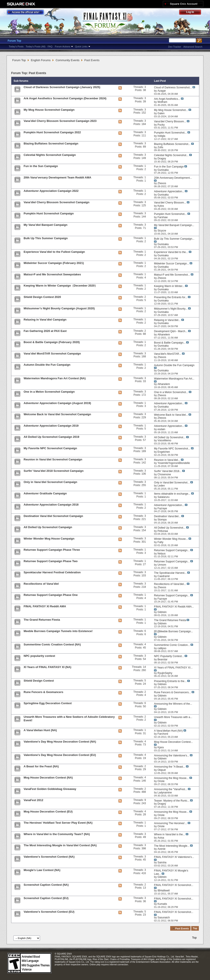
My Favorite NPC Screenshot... (172, 449)
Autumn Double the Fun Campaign (47, 365)
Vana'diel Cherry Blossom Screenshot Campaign (57, 202)
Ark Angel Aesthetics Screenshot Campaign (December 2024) (65, 98)
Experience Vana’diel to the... (171, 252)
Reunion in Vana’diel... (167, 460)
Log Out (192, 13)
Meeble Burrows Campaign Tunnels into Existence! (58, 631)
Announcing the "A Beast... (170, 767)
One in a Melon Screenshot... (171, 392)
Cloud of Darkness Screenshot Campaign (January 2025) (62, 87)
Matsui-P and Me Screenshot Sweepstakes (52, 274)
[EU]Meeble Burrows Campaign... (173, 631)
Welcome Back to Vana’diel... (171, 415)
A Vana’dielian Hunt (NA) (40, 730)
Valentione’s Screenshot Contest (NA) (49, 857)
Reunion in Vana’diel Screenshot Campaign (53, 459)
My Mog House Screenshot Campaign (49, 110)
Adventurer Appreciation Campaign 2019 (51, 426)
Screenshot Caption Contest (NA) (46, 885)
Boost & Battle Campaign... (170, 343)
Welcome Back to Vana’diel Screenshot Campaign (57, 414)
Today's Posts (16, 46)
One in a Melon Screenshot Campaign (49, 392)
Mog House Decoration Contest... (173, 742)
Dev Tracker (175, 47)
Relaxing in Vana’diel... (167, 320)
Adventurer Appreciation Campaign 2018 (51, 505)
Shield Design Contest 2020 (42, 297)
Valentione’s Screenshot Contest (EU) (49, 912)
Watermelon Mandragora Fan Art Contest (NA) (55, 378)
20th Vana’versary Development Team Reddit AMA (57, 177)
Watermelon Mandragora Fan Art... (174, 379)
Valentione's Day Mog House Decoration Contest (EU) (60, 755)
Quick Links (81, 46)
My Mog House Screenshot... (171, 110)
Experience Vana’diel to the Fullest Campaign (54, 252)
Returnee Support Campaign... (172, 550)
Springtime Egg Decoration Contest (48, 703)
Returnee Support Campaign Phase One (51, 595)
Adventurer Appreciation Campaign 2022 (51, 191)
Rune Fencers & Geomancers (43, 692)
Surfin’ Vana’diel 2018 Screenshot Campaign (54, 471)
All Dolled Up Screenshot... (170, 437)
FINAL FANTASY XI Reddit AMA (45, 606)
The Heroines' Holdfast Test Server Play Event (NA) (58, 823)
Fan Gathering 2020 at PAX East (45, 331)
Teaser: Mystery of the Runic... (172, 801)
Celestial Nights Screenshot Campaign (50, 155)
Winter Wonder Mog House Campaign (49, 539)
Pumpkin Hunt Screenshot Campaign (49, 213)
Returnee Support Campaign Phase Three (52, 550)
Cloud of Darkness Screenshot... (173, 87)
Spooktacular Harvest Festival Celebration (52, 572)
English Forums (41, 60)
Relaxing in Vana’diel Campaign (45, 320)
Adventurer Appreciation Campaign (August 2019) (57, 403)
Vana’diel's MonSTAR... (168, 354)
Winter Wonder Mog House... (171, 539)
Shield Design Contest (39, 681)
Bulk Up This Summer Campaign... (174, 239)
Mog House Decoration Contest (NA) (48, 778)
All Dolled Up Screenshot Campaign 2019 (51, 437)
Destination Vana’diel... (167, 516)
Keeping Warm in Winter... (169, 286)
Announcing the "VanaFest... (171, 789)
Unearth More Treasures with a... (173, 717)
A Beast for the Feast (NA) (41, 766)
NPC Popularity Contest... (169, 656)
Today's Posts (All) (36, 46)
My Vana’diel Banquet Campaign (45, 225)
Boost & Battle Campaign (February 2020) (52, 342)
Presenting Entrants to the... (170, 681)
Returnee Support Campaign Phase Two (51, 561)
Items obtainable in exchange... (172, 494)
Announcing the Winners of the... (173, 704)
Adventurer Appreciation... (169, 191)
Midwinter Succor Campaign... (171, 264)
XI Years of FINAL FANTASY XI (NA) (47, 667)
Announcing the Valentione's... (172, 755)
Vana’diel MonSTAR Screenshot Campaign (52, 354)
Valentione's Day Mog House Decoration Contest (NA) (60, 742)
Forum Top (14, 41)
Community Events (67, 60)
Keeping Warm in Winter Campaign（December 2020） (61, 286)
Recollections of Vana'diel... (170, 584)
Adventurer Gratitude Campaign (45, 493)
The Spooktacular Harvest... (170, 573)
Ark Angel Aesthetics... (167, 99)
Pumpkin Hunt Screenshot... (170, 133)
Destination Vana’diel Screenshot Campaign (53, 516)
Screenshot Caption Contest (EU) (46, 898)
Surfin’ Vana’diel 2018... (168, 471)
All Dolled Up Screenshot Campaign (48, 527)
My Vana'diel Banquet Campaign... (174, 225)
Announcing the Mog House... (171, 778)
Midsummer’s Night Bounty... (171, 309)
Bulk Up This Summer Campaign (46, 238)
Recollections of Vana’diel (41, 584)
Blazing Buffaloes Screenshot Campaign (51, 143)
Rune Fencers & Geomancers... (172, 692)
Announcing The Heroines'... (171, 823)
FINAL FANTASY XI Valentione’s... (174, 857)
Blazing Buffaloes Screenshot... (172, 144)
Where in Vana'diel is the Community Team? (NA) (57, 834)
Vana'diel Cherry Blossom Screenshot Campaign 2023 (60, 121)
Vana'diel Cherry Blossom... (170, 121)
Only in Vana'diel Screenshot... (172, 483)
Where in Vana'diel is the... (169, 834)
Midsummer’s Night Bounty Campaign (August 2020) (59, 308)
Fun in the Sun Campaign (41, 166)
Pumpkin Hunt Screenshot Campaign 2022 (52, 132)
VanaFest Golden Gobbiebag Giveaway (50, 789)
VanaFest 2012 (33, 800)
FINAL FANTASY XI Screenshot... (174, 885)
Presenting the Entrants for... (171, 297)
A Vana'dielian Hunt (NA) (168, 731)
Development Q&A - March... (171, 331)
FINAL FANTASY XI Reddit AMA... (174, 607)
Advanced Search (193, 47)
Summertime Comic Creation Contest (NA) (52, 644)
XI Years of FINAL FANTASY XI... (173, 668)
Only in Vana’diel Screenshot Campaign (50, 482)
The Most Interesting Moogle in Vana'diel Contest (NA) (60, 845)
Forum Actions (63, 46)
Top (195, 928)
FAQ (50, 46)
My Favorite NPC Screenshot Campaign (50, 448)
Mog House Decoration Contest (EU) (48, 812)
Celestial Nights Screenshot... (171, 155)
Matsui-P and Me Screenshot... (172, 275)
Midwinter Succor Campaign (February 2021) (54, 263)
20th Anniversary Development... (173, 178)
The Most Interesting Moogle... (172, 846)
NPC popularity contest (39, 656)
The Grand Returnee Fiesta (42, 620)
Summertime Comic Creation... (172, 645)
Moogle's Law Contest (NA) (42, 870)
